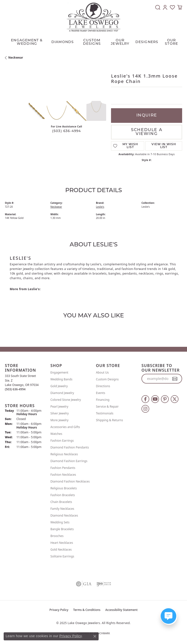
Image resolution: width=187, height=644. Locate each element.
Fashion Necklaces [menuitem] (63, 475)
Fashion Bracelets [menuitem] (63, 495)
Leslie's (100, 207)
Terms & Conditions (87, 610)
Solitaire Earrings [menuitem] (62, 556)
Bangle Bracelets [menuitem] (62, 529)
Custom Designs (107, 379)
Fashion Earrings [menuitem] (62, 441)
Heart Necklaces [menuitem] (62, 543)
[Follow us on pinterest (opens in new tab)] (165, 399)
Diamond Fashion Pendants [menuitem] (70, 447)
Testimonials (105, 413)
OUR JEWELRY (120, 42)
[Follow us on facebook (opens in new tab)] (145, 399)
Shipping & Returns (109, 420)
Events (101, 393)
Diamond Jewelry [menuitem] (62, 393)
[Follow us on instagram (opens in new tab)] (145, 409)
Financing (103, 400)
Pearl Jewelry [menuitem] (59, 407)
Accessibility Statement (121, 610)
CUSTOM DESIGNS (92, 42)
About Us (102, 372)
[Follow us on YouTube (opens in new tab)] (155, 399)
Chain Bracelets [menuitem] (61, 502)
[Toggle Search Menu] (158, 7)
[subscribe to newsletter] (175, 379)
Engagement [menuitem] (59, 372)
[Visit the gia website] (84, 584)
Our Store (171, 42)
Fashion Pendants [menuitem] (63, 468)
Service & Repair (107, 407)
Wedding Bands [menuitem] (61, 379)
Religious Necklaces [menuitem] (64, 454)
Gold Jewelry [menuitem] (59, 386)
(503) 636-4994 (67, 131)
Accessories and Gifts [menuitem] (65, 427)
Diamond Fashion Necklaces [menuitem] (70, 481)
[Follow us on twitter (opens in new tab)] (175, 399)
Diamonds (63, 42)
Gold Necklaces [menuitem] (61, 550)
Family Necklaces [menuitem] (62, 509)
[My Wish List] (172, 7)
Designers (147, 42)
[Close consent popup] (95, 636)
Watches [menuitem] (56, 434)
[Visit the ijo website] (104, 584)
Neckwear (16, 58)
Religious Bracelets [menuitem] (64, 488)
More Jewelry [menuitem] (59, 420)
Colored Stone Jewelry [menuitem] (66, 400)
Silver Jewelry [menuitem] (60, 413)
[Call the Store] (15, 389)
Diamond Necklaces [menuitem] (64, 515)
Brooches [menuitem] (57, 536)
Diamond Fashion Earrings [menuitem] (69, 461)
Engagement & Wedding (27, 42)
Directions (103, 386)
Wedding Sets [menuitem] (60, 522)
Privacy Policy (59, 610)
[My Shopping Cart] (180, 7)
